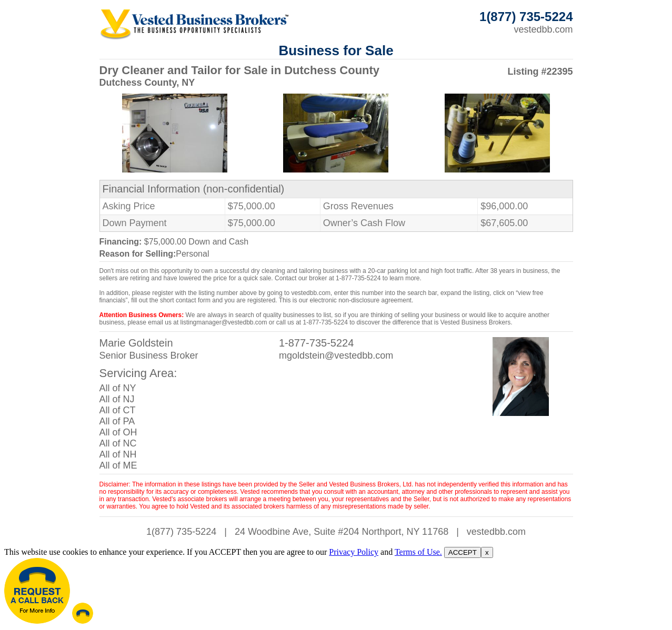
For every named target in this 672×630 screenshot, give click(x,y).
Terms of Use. (418, 552)
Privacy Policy (354, 552)
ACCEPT (463, 552)
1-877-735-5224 (316, 343)
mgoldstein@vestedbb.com (336, 355)
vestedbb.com (543, 29)
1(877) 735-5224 (181, 532)
